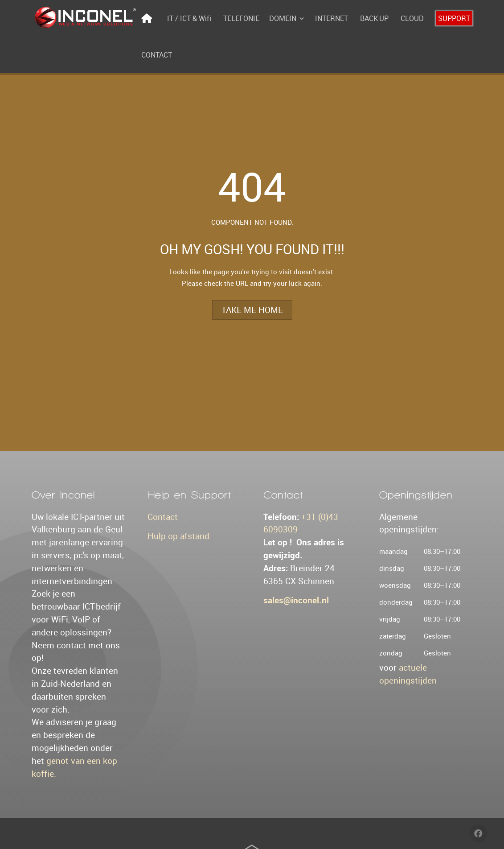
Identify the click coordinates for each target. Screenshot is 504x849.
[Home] (148, 18)
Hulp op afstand (178, 536)
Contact (163, 517)
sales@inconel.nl (296, 600)
